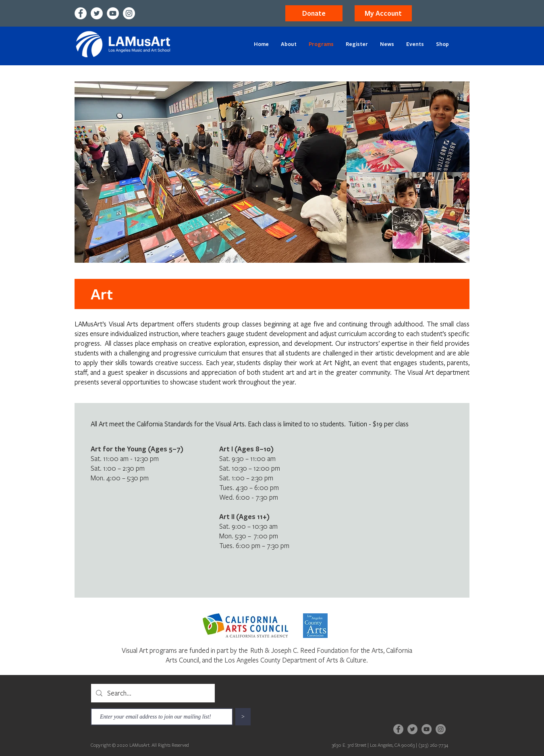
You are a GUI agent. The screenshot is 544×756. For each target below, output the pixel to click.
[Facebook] (81, 13)
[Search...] (153, 693)
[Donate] (314, 13)
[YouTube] (113, 13)
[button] (383, 13)
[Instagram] (129, 13)
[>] (243, 717)
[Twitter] (97, 13)
